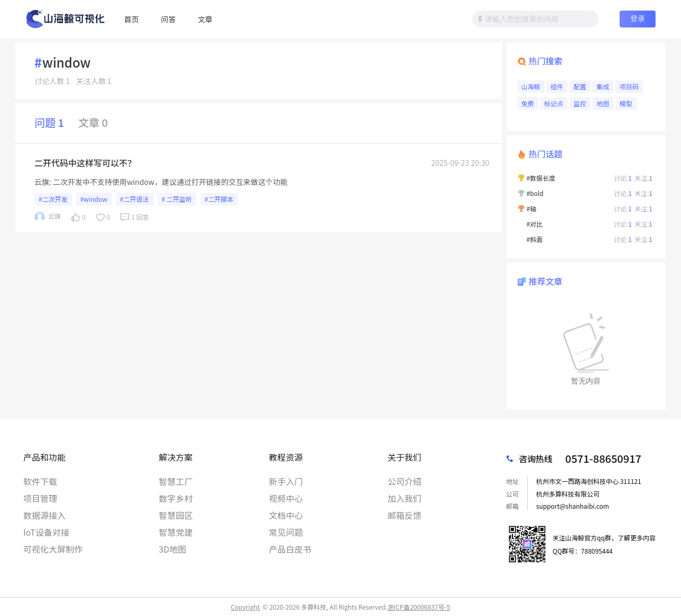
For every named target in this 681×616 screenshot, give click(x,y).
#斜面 (535, 239)
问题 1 (49, 122)
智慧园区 (176, 515)
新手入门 (286, 481)
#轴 (532, 208)
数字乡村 (176, 498)
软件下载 (40, 481)
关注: (643, 178)
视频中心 (286, 498)
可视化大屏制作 (53, 549)
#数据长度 (541, 178)
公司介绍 (404, 481)
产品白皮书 (290, 549)
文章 (205, 19)
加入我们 (404, 498)
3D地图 (172, 549)
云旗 (42, 182)
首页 (132, 19)
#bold (535, 193)
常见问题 (286, 532)
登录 (638, 18)
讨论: (623, 178)
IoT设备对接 (46, 532)
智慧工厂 (176, 481)
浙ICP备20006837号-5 (419, 607)
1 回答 (134, 217)
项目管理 (40, 498)
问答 (168, 19)
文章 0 (93, 122)
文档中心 (286, 515)
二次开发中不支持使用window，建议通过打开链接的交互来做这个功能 (170, 182)
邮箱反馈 (404, 515)
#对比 (535, 224)
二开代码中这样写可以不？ (85, 163)
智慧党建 (176, 532)
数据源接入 (44, 515)
